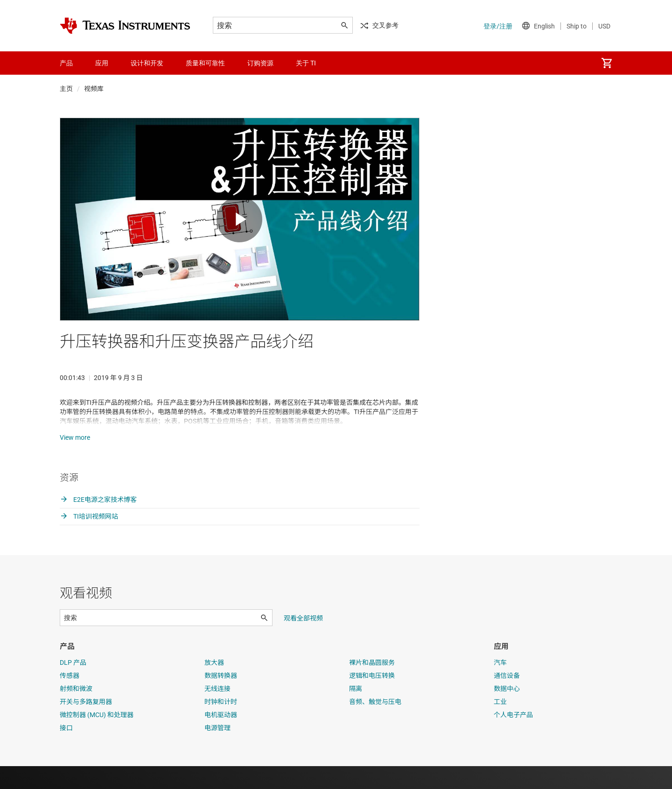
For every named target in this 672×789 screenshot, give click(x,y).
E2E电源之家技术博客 (98, 522)
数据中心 (507, 712)
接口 (66, 751)
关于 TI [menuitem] (306, 63)
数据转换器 (221, 698)
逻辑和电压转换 (372, 698)
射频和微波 (76, 712)
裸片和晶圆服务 (372, 685)
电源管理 (217, 751)
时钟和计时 (221, 725)
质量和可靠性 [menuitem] (205, 63)
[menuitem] (607, 63)
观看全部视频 (303, 641)
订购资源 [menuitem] (260, 63)
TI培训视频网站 (89, 539)
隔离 (356, 712)
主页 (66, 89)
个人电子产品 (513, 738)
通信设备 (507, 698)
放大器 (214, 685)
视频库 (94, 89)
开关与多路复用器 (86, 725)
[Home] (125, 26)
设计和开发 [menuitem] (147, 63)
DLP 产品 (73, 685)
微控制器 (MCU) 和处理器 (97, 738)
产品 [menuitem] (66, 63)
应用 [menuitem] (102, 63)
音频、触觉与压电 (375, 725)
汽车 (500, 685)
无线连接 (217, 712)
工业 (500, 725)
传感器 (70, 698)
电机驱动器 (221, 738)
